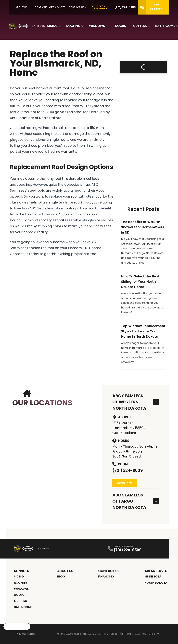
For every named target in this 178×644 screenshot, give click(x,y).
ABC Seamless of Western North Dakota (136, 402)
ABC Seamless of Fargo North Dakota (136, 501)
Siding (52, 26)
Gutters (140, 26)
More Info (125, 483)
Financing (106, 576)
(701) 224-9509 (127, 470)
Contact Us (76, 7)
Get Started (150, 7)
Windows (97, 26)
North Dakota (156, 583)
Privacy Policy (26, 634)
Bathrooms (165, 26)
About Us (21, 7)
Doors (121, 26)
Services (22, 571)
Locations (40, 7)
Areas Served (156, 571)
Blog (61, 576)
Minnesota (153, 576)
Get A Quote (57, 7)
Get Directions (124, 433)
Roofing (73, 26)
